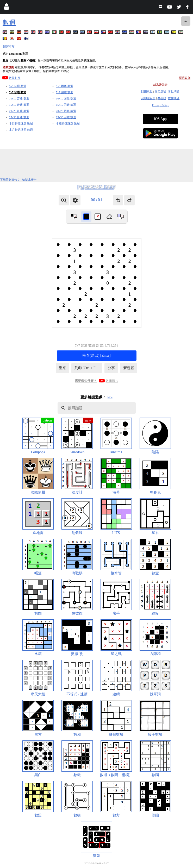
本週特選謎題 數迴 (68, 123)
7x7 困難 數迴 (65, 92)
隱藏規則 (185, 78)
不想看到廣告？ (10, 180)
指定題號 (160, 91)
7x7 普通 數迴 (18, 92)
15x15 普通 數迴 (19, 105)
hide (110, 397)
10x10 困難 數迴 (66, 98)
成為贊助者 (160, 85)
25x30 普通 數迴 (19, 117)
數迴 (9, 23)
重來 (63, 368)
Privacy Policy (160, 105)
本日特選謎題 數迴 (21, 123)
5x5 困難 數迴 (65, 86)
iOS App (160, 119)
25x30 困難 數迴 (66, 117)
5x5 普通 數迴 (18, 86)
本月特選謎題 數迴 (21, 130)
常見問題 (174, 91)
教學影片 (15, 78)
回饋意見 (147, 91)
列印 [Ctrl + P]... (87, 368)
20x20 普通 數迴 (19, 111)
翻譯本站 (9, 46)
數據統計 (174, 98)
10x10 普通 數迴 (19, 98)
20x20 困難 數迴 (66, 111)
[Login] (6, 8)
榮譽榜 (162, 98)
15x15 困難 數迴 (66, 105)
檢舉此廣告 (29, 180)
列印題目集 (148, 98)
